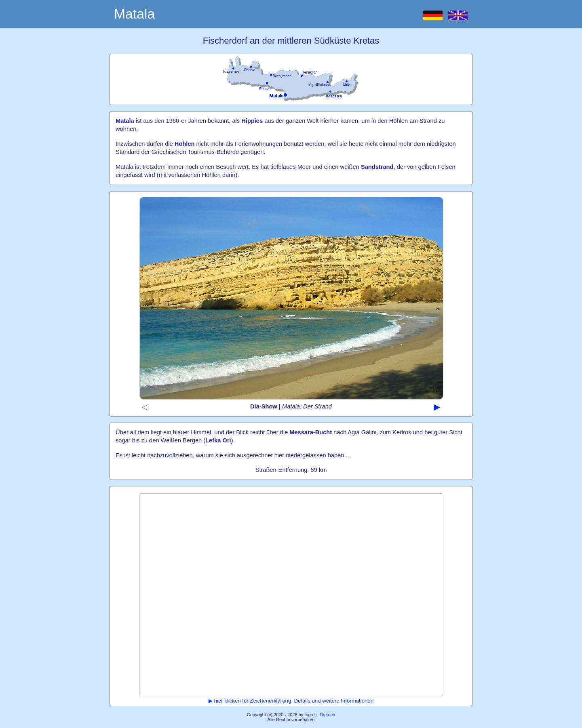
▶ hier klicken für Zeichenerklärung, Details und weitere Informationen (291, 701)
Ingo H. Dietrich (320, 715)
